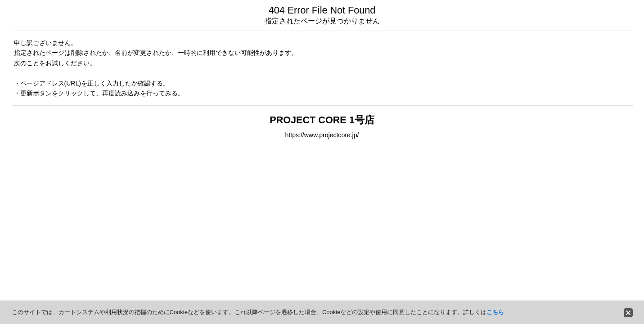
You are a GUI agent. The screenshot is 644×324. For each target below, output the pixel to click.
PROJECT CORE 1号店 (322, 120)
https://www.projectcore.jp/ (322, 135)
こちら (495, 312)
